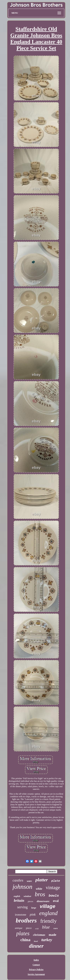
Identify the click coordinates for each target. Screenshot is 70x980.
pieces (31, 901)
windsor (27, 896)
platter (42, 880)
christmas (39, 935)
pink (33, 914)
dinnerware (43, 901)
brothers (26, 920)
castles (18, 880)
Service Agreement (36, 974)
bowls (54, 896)
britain (19, 901)
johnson (22, 887)
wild (37, 929)
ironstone (20, 915)
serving (22, 907)
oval (56, 901)
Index (36, 960)
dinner (36, 946)
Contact (36, 965)
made (52, 935)
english (17, 896)
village (48, 906)
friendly (49, 921)
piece (29, 928)
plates (23, 933)
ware (29, 881)
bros (40, 894)
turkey (47, 940)
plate (56, 881)
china (25, 940)
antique (19, 928)
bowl (36, 941)
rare (56, 929)
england (48, 913)
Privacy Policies (36, 970)
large (34, 908)
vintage (53, 888)
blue (46, 927)
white (39, 889)
